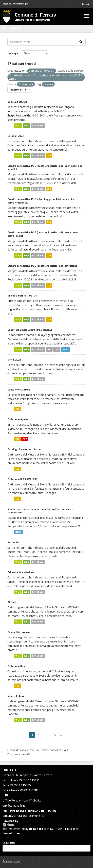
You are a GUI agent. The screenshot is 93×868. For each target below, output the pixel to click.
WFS (27, 125)
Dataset (15, 28)
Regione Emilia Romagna (15, 4)
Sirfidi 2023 (14, 360)
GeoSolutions (11, 833)
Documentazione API (19, 754)
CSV (49, 155)
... (49, 735)
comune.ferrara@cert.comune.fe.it (24, 816)
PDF (25, 439)
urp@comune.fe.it (14, 806)
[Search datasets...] (42, 42)
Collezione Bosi (16, 666)
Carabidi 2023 (16, 136)
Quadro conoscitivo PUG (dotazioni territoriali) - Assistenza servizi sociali (43, 234)
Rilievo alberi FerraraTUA (22, 296)
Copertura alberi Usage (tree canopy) (30, 330)
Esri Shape (38, 125)
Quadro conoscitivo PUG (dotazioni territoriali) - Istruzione (42, 266)
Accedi (85, 4)
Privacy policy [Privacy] (11, 861)
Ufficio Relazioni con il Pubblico (22, 800)
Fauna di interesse (19, 632)
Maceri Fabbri (16, 696)
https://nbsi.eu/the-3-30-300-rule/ (30, 115)
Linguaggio (8, 843)
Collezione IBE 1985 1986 (22, 479)
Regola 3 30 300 (17, 102)
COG (49, 349)
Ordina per (13, 53)
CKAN (8, 825)
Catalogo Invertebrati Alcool (24, 449)
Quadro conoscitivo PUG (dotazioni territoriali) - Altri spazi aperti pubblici (46, 168)
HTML (65, 349)
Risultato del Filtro (20, 90)
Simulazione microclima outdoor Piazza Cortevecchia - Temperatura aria (40, 511)
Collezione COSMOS (19, 389)
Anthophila (14, 542)
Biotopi (12, 602)
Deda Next (36, 829)
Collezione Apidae (18, 419)
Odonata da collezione (21, 572)
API (61, 750)
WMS (18, 125)
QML (57, 349)
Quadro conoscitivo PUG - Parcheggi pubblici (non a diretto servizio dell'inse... (43, 201)
